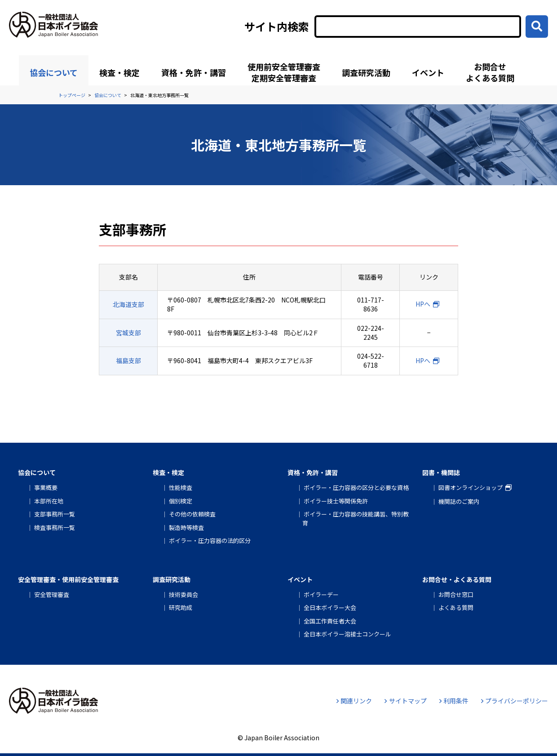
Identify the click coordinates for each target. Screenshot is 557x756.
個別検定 (181, 501)
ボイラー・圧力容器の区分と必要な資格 (356, 487)
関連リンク (354, 701)
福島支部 (128, 360)
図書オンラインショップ (471, 487)
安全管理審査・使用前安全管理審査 (68, 579)
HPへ (423, 304)
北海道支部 (128, 304)
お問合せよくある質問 (490, 72)
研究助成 (181, 607)
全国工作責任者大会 (330, 621)
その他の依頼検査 (192, 514)
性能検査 (181, 487)
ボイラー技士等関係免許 (336, 501)
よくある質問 (456, 607)
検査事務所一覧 (55, 527)
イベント (428, 72)
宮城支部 (128, 333)
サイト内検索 (277, 27)
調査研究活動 (366, 72)
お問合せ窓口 (456, 594)
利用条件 (454, 701)
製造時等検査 (186, 527)
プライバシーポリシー (515, 701)
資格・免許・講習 (194, 72)
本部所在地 (49, 501)
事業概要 (46, 487)
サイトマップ (405, 701)
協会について (54, 72)
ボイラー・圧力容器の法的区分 (210, 540)
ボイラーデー (321, 594)
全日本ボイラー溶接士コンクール (347, 634)
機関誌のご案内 (459, 501)
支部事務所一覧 (55, 514)
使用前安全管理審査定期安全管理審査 (284, 72)
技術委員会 (183, 594)
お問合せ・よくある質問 (457, 579)
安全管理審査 (52, 594)
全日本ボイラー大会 (330, 607)
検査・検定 (119, 72)
